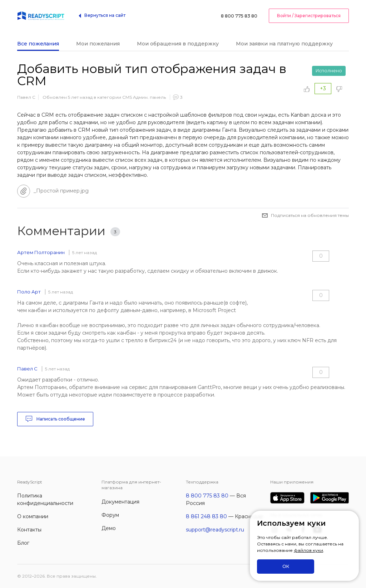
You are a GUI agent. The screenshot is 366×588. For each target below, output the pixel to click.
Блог (23, 543)
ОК (286, 566)
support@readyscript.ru (215, 530)
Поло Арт (29, 292)
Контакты (29, 530)
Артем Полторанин (41, 252)
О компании (33, 516)
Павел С (26, 97)
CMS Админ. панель (144, 97)
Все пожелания (38, 44)
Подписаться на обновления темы (310, 215)
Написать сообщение (55, 419)
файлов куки (308, 550)
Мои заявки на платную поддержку (284, 44)
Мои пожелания (98, 44)
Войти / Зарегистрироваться (309, 16)
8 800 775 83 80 (239, 16)
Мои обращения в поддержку (178, 44)
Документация (120, 502)
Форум (110, 515)
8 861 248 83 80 (206, 516)
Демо (109, 528)
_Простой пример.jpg (61, 191)
